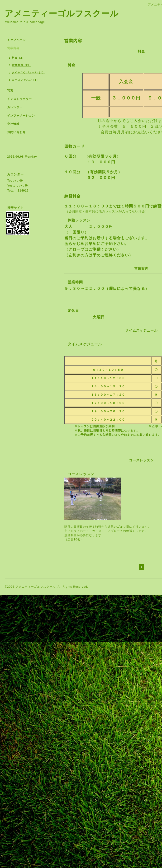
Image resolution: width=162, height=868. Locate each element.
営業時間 (75, 282)
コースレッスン (81, 474)
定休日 (73, 311)
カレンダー (15, 107)
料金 (71, 65)
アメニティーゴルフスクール (62, 13)
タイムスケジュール (85, 344)
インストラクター (19, 99)
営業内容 (13, 48)
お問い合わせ (16, 132)
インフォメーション (21, 116)
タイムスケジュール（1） (28, 72)
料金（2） (18, 58)
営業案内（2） (21, 65)
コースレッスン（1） (26, 80)
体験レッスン (79, 220)
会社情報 (13, 124)
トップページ (16, 40)
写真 (10, 91)
